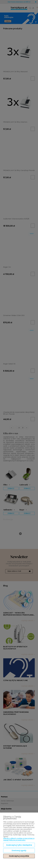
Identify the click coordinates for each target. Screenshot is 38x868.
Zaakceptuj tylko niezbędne (19, 845)
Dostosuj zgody (19, 850)
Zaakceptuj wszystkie (19, 856)
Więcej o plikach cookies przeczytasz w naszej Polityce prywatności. (19, 839)
